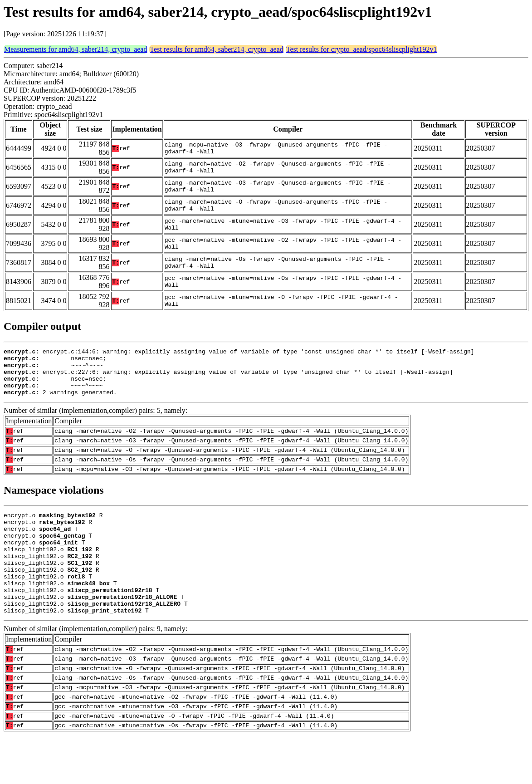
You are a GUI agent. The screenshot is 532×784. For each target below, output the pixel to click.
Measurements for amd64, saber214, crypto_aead (76, 49)
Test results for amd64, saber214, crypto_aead (216, 49)
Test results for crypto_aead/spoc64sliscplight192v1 (362, 49)
